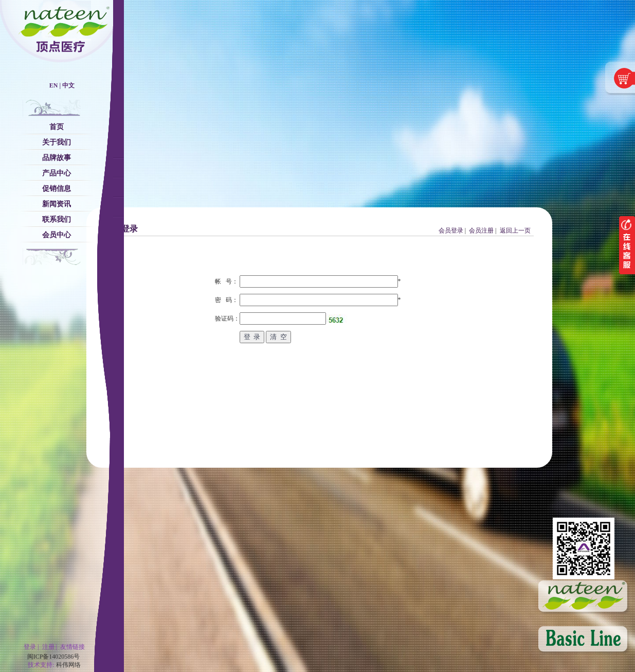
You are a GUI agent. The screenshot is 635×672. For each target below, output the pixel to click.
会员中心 (57, 235)
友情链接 (72, 647)
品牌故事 (57, 158)
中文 (68, 85)
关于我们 (57, 142)
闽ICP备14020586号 (54, 657)
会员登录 (451, 231)
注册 (48, 647)
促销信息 (57, 189)
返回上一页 (515, 231)
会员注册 (481, 231)
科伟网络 (68, 665)
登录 (30, 647)
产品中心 (57, 173)
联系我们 (57, 219)
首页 (57, 127)
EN (54, 85)
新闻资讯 (57, 204)
